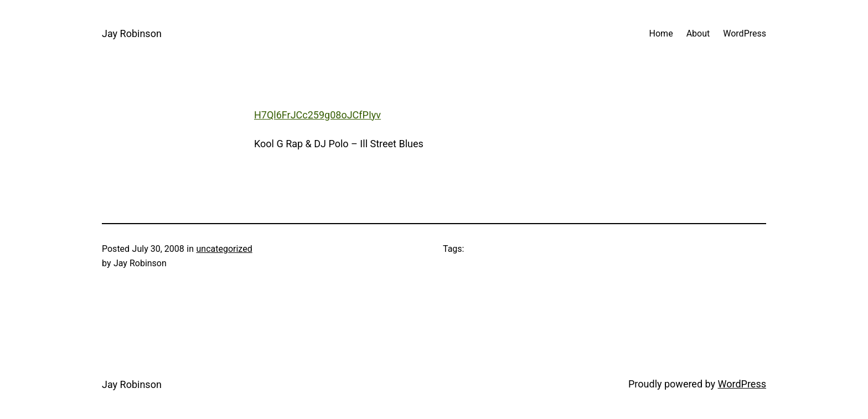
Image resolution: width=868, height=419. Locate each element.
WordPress (742, 384)
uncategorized (224, 249)
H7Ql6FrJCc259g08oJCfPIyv (317, 115)
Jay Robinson (132, 33)
